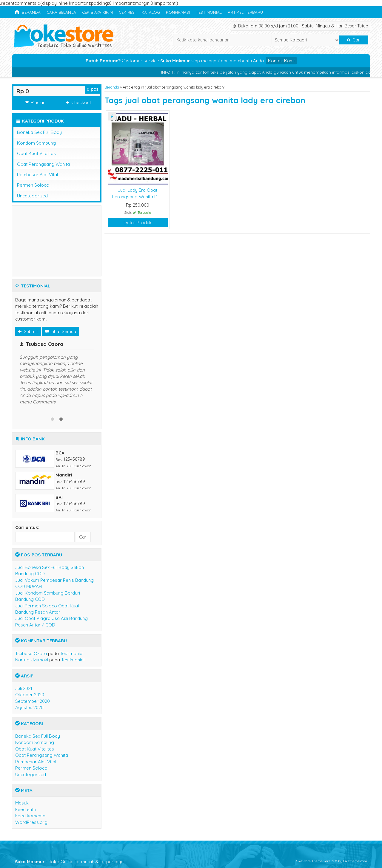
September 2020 (33, 701)
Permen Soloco (33, 185)
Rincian (35, 102)
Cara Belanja (61, 12)
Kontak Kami (281, 61)
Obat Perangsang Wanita (43, 164)
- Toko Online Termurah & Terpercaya (69, 862)
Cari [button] (354, 40)
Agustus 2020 (29, 707)
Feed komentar (31, 816)
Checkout (78, 102)
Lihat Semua (61, 331)
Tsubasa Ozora (31, 653)
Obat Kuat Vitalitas (36, 153)
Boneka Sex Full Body (39, 132)
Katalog (151, 12)
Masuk (22, 803)
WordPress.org (31, 822)
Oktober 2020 (30, 695)
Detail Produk (138, 223)
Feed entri (26, 809)
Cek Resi (127, 12)
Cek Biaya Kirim (97, 12)
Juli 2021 (24, 688)
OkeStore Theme (309, 861)
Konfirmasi (178, 12)
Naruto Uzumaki (32, 660)
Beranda (28, 12)
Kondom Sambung (36, 143)
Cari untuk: (27, 527)
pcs (93, 89)
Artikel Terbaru (245, 12)
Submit (28, 331)
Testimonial (209, 12)
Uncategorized (32, 196)
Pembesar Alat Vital (37, 175)
